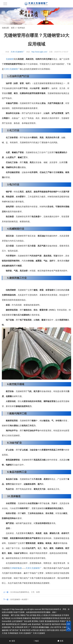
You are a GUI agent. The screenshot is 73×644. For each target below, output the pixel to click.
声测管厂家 (64, 621)
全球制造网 (19, 627)
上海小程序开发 (55, 627)
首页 (13, 28)
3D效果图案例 (47, 618)
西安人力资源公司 (44, 615)
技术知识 (21, 28)
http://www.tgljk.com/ (39, 52)
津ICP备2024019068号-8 (51, 609)
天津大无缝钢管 (39, 633)
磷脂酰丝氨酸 (44, 627)
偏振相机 (5, 630)
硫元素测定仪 (42, 630)
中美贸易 (35, 627)
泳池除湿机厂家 (8, 627)
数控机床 (56, 621)
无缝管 (42, 621)
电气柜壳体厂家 (15, 630)
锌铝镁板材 (65, 624)
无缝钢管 (10, 59)
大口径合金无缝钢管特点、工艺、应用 (25, 592)
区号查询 (65, 615)
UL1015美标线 (17, 618)
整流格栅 (48, 621)
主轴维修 (65, 627)
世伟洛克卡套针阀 (59, 618)
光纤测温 (33, 615)
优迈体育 (63, 630)
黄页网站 (35, 621)
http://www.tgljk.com (19, 609)
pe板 (29, 624)
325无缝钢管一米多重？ (19, 599)
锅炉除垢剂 (56, 624)
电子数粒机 (6, 618)
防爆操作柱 (27, 618)
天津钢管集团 (16, 568)
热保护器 (48, 624)
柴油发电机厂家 (38, 624)
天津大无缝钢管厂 (18, 52)
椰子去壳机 (15, 615)
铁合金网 (28, 621)
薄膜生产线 (25, 615)
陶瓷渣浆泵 (36, 618)
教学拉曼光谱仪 (53, 630)
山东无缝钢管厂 (18, 621)
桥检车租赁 (26, 630)
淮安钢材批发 (56, 615)
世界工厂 (27, 627)
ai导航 (34, 630)
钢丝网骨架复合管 (13, 624)
